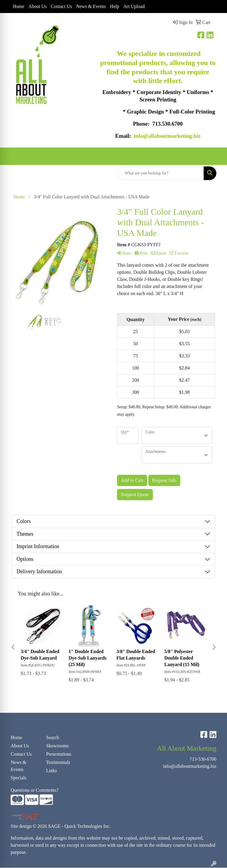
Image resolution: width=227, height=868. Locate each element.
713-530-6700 (203, 759)
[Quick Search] (160, 174)
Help (115, 6)
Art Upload (134, 6)
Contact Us (61, 6)
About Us (38, 6)
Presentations (59, 754)
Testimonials (58, 763)
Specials (18, 778)
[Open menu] (215, 157)
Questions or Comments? (35, 790)
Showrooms (57, 746)
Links (51, 771)
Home (18, 6)
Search (53, 738)
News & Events (91, 6)
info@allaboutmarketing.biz (190, 766)
